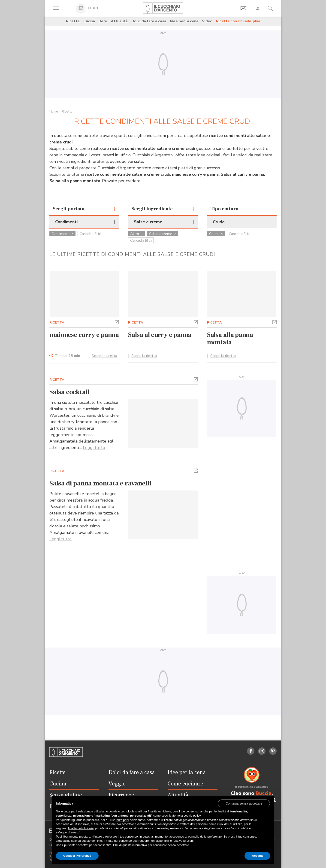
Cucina (89, 21)
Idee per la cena (184, 21)
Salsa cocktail (69, 392)
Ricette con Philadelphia (238, 21)
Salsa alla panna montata (230, 339)
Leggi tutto (94, 448)
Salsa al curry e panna (160, 335)
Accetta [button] (257, 856)
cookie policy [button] (192, 816)
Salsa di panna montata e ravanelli (100, 483)
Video (207, 21)
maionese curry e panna (84, 335)
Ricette (73, 21)
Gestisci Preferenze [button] (77, 856)
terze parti (122, 820)
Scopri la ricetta (104, 356)
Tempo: (68, 356)
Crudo (216, 234)
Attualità (119, 21)
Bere (103, 21)
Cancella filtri (90, 234)
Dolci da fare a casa (149, 21)
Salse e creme (163, 234)
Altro (137, 234)
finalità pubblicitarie (81, 828)
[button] (117, 322)
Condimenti (62, 234)
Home (54, 111)
